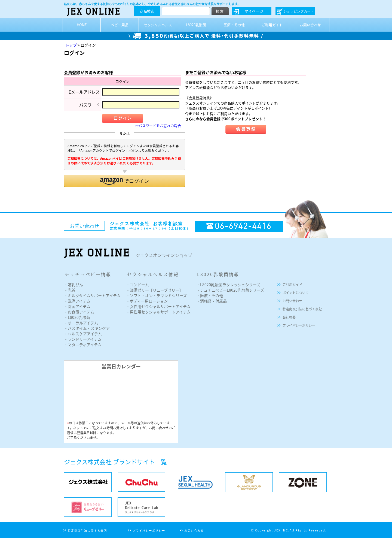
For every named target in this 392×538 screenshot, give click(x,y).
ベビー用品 (120, 25)
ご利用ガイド (272, 25)
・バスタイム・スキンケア (87, 328)
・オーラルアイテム (81, 323)
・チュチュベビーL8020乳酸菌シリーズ (230, 290)
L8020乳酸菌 (196, 25)
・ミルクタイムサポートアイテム (92, 295)
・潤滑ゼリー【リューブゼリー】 (154, 290)
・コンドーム (137, 285)
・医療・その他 (210, 295)
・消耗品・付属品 (212, 301)
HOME (82, 25)
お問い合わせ (310, 25)
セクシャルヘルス (158, 25)
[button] (125, 181)
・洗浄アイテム (77, 301)
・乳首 (70, 290)
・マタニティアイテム (83, 344)
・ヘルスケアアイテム (83, 334)
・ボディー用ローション (147, 301)
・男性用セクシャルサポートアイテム (158, 312)
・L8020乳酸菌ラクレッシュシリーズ (228, 285)
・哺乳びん (73, 285)
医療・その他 (234, 25)
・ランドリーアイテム (83, 339)
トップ (71, 45)
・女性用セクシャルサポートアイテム (158, 306)
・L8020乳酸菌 (77, 317)
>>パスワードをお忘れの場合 (158, 126)
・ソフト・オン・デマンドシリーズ (156, 295)
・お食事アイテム (79, 312)
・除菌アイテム (77, 306)
